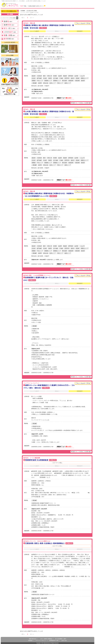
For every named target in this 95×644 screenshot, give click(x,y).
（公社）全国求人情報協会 (46, 639)
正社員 (37, 12)
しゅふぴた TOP (24, 12)
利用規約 (30, 641)
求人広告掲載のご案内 (61, 639)
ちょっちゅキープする (83, 23)
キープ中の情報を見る (10, 11)
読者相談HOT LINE (54, 641)
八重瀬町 (32, 12)
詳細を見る (44, 28)
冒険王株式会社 (33, 639)
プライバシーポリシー (41, 641)
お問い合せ (64, 641)
